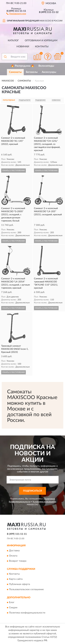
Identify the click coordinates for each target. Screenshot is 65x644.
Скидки (13, 608)
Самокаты (15, 72)
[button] (16, 13)
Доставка (14, 551)
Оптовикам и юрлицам (41, 41)
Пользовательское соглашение (26, 590)
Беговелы (32, 72)
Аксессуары (49, 72)
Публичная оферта (19, 584)
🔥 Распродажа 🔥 (23, 66)
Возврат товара (18, 561)
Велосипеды (46, 66)
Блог (12, 603)
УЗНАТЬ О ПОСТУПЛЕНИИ (14, 171)
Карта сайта (16, 579)
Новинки (23, 47)
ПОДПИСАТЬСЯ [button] (32, 491)
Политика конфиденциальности (27, 613)
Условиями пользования (44, 502)
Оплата (13, 556)
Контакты (42, 47)
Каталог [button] (13, 41)
